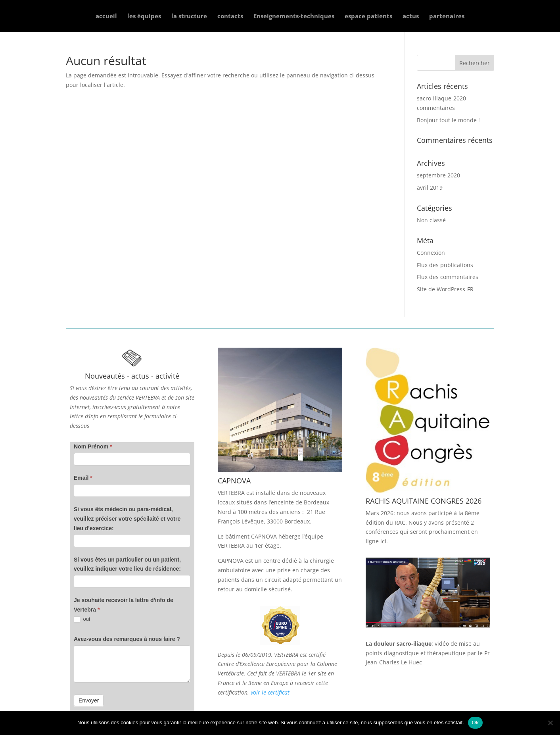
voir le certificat (270, 692)
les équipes (144, 16)
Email (83, 478)
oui (82, 619)
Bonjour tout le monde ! (448, 120)
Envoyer (89, 700)
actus (411, 16)
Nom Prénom (93, 446)
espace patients (368, 16)
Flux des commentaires (448, 277)
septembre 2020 (438, 175)
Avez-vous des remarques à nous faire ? (127, 639)
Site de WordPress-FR (445, 289)
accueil (106, 16)
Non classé (431, 220)
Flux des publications (445, 265)
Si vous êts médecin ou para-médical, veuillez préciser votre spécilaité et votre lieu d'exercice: (127, 519)
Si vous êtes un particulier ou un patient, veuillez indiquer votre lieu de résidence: (127, 564)
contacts (230, 16)
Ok (475, 722)
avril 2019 (430, 188)
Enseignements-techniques (294, 16)
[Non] (550, 723)
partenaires (447, 16)
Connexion (431, 253)
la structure (189, 16)
